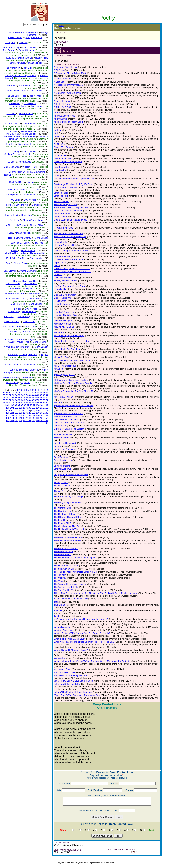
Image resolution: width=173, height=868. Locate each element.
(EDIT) (61, 26)
